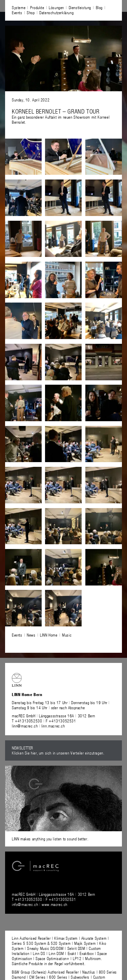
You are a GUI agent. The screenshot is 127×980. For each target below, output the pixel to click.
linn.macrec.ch (53, 726)
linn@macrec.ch (25, 726)
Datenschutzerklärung (56, 13)
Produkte (37, 7)
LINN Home (49, 635)
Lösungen (56, 7)
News (31, 635)
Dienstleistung (80, 7)
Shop (31, 13)
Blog (99, 7)
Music (67, 635)
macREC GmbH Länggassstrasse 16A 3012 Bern (54, 716)
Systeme (19, 7)
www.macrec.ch (55, 904)
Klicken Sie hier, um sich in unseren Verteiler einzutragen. (58, 753)
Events (17, 13)
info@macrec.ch (25, 904)
